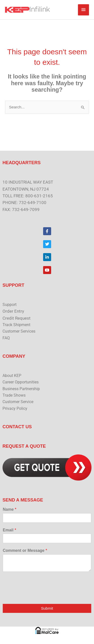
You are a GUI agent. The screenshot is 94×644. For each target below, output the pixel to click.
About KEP (12, 376)
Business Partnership (21, 389)
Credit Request (17, 318)
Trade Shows (14, 395)
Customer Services (19, 331)
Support (10, 305)
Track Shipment (16, 325)
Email (9, 530)
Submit (47, 608)
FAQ (6, 338)
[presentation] (41, 595)
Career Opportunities (21, 382)
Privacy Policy (15, 409)
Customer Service (18, 402)
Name (10, 509)
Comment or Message (25, 550)
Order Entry (13, 311)
